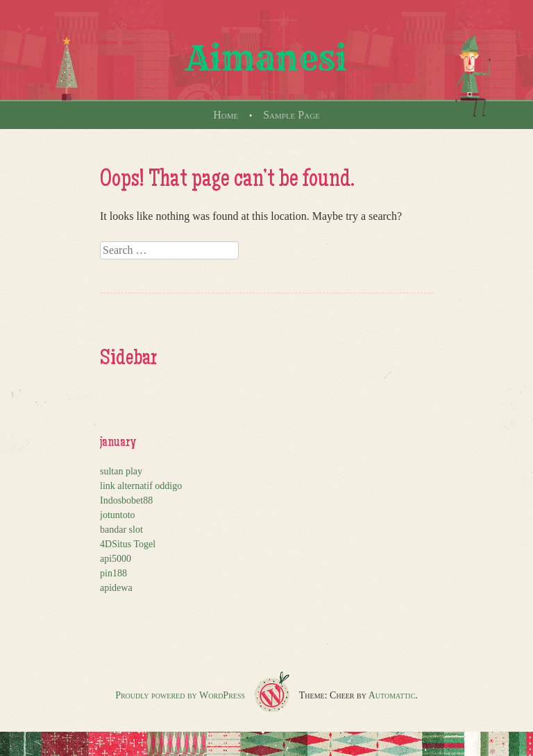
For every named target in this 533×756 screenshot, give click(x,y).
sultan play (121, 471)
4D (106, 544)
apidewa (116, 588)
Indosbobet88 (126, 500)
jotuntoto (118, 515)
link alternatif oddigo (141, 486)
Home (226, 115)
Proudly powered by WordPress (180, 695)
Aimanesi (266, 58)
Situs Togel (134, 544)
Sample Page (291, 115)
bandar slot (121, 530)
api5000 (116, 559)
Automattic (392, 695)
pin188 (113, 573)
